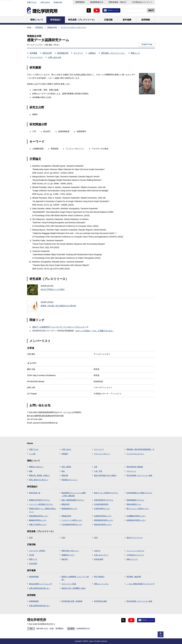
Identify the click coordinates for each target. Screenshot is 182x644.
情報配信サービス (68, 555)
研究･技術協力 (99, 577)
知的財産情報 (34, 577)
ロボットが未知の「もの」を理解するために (94, 331)
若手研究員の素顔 (100, 601)
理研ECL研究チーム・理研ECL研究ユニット (43, 510)
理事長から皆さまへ (36, 467)
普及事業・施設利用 (134, 577)
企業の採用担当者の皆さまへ (39, 588)
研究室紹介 (39, 27)
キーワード (78, 53)
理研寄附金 (80, 2)
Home (29, 27)
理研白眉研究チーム (134, 504)
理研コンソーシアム (101, 584)
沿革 (96, 467)
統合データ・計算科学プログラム (106, 493)
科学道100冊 (99, 559)
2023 (96, 538)
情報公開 (65, 475)
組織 (31, 471)
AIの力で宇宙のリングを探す (53, 289)
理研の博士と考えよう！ (70, 551)
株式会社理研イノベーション (40, 584)
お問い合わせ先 (55, 57)
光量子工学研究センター (38, 525)
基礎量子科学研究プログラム (39, 500)
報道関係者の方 (97, 2)
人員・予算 (98, 471)
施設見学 (65, 559)
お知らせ (97, 551)
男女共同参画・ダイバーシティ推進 (139, 475)
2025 (31, 538)
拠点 (63, 471)
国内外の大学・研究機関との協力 (74, 588)
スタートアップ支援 (69, 584)
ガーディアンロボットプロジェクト (74, 27)
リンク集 (32, 454)
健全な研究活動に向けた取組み (105, 475)
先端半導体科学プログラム (104, 500)
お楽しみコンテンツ (101, 555)
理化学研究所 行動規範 (135, 467)
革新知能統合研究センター (39, 516)
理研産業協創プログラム (135, 500)
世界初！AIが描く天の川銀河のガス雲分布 (58, 306)
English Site (58, 2)
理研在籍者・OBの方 (118, 2)
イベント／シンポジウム (135, 551)
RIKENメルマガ (113, 10)
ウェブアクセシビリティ (135, 454)
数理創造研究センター (70, 509)
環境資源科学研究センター (104, 520)
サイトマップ (99, 449)
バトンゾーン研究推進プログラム (41, 504)
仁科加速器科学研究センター (72, 525)
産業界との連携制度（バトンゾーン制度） (75, 578)
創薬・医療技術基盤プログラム (73, 500)
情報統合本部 (52, 27)
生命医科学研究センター (103, 516)
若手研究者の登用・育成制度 (72, 601)
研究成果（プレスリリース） (113, 53)
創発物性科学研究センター (136, 520)
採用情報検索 (34, 601)
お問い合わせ (45, 2)
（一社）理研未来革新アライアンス (140, 584)
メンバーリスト (36, 57)
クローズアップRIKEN (37, 551)
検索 (150, 10)
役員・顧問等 (66, 467)
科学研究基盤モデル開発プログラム (139, 493)
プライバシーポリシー (102, 454)
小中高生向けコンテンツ (142, 2)
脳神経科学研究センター (38, 520)
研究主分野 (47, 53)
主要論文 (92, 53)
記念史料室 (33, 564)
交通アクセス (32, 2)
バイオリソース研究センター (72, 520)
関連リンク (135, 53)
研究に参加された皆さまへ (39, 480)
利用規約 (65, 454)
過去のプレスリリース (135, 538)
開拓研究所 (66, 504)
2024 (63, 538)
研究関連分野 (63, 53)
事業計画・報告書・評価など (39, 475)
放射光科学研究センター (103, 525)
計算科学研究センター (102, 509)
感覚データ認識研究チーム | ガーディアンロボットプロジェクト (60, 327)
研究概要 (33, 53)
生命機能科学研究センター (136, 516)
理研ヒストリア (132, 559)
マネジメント (131, 471)
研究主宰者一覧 (35, 493)
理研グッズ (33, 559)
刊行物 (31, 555)
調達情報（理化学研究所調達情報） (140, 449)
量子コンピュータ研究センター (138, 509)
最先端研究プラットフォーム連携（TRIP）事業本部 (74, 494)
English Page (147, 44)
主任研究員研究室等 (101, 504)
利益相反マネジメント (70, 480)
